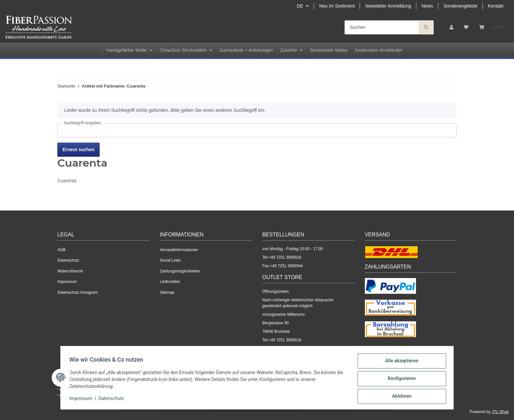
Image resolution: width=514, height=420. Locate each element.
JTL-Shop (500, 412)
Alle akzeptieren (400, 363)
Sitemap (167, 292)
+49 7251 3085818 (285, 257)
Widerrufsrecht (70, 271)
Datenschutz (68, 260)
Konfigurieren (400, 380)
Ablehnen (400, 397)
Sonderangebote (461, 6)
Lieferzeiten (170, 282)
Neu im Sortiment (337, 6)
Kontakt (496, 6)
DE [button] (300, 6)
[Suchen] (382, 27)
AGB (61, 250)
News (427, 6)
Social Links (170, 260)
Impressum (67, 282)
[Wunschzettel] (466, 27)
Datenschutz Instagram (78, 292)
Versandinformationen (179, 250)
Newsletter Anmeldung (388, 6)
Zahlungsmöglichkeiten (180, 271)
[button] (451, 27)
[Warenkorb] (491, 27)
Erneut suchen (79, 150)
